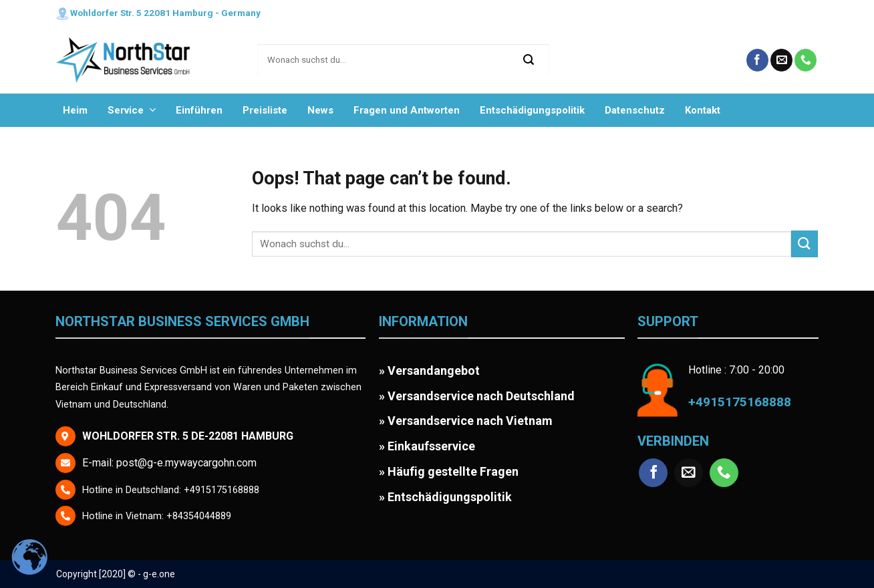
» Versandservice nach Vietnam (466, 421)
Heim (75, 110)
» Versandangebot (429, 371)
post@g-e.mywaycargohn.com (186, 463)
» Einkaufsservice (427, 446)
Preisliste (265, 110)
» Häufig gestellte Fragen (449, 471)
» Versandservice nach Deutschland (477, 396)
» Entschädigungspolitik (445, 497)
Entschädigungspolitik (532, 110)
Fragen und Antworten (407, 110)
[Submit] (529, 60)
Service (132, 110)
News (320, 110)
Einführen (199, 110)
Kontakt (703, 110)
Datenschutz (635, 110)
